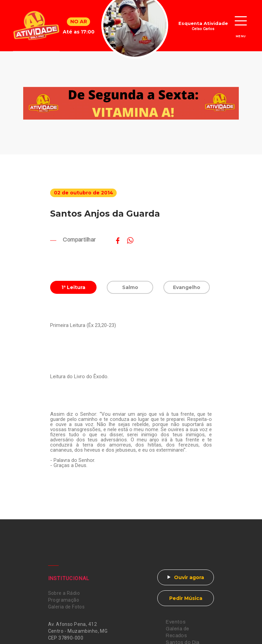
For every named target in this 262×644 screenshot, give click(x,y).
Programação (64, 600)
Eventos (176, 622)
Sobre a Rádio (64, 593)
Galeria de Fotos (67, 607)
